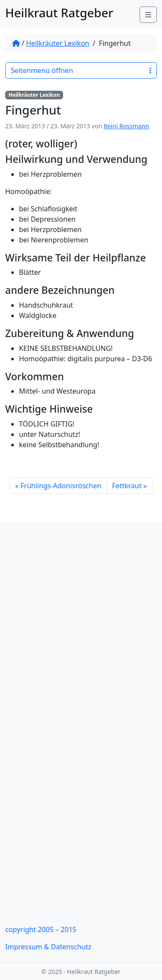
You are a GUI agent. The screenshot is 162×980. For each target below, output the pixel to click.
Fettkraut (127, 486)
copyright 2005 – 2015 (41, 929)
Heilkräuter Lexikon (57, 43)
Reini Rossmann (126, 126)
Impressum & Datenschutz (48, 947)
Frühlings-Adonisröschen (61, 486)
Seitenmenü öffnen (81, 70)
